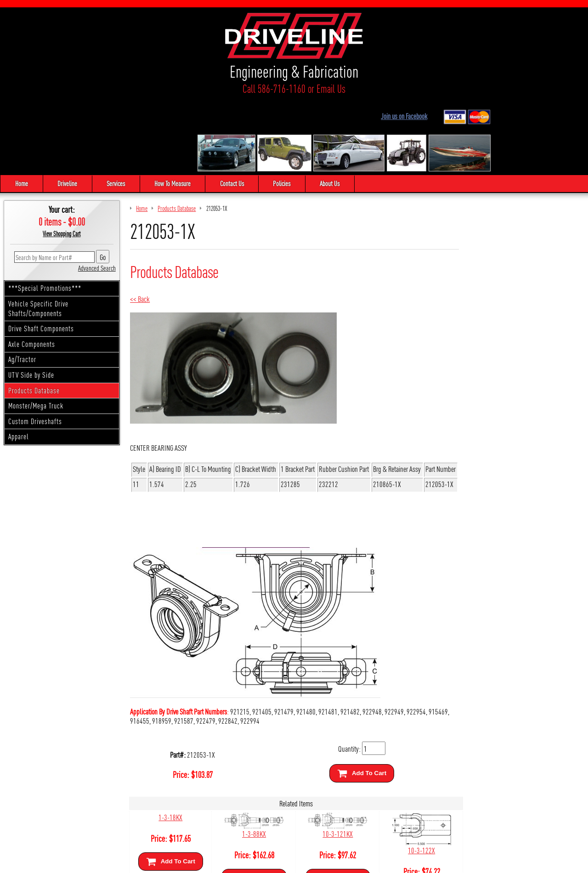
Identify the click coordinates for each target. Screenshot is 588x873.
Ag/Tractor (22, 283)
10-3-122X (418, 774)
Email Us (133, 88)
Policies (284, 107)
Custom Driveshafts (35, 345)
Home (22, 107)
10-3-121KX (335, 757)
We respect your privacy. (242, 862)
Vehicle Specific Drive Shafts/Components (38, 232)
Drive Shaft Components (41, 252)
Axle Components (32, 268)
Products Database (34, 314)
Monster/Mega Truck (36, 330)
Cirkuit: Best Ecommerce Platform (335, 862)
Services (117, 107)
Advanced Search (97, 191)
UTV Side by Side (31, 299)
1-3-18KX (170, 741)
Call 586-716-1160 (76, 88)
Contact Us (234, 107)
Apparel (19, 360)
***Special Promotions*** (45, 212)
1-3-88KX (253, 757)
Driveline (68, 107)
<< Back (140, 223)
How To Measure (174, 107)
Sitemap (283, 862)
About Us (333, 107)
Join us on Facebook (499, 25)
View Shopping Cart (62, 158)
